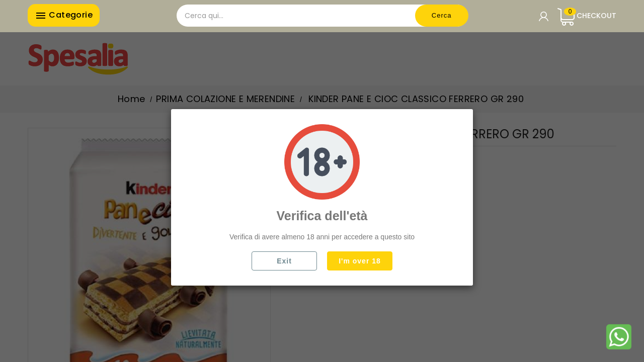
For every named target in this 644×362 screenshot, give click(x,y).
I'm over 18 (360, 261)
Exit (284, 261)
